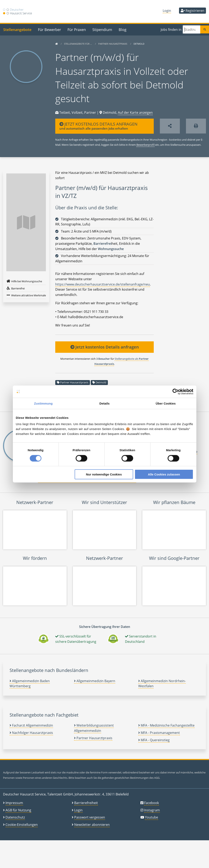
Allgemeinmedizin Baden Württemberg (30, 684)
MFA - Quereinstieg (154, 740)
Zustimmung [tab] (43, 403)
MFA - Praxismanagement (159, 733)
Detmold (101, 382)
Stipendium (102, 29)
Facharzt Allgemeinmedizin (31, 725)
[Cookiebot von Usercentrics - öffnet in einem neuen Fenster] (175, 392)
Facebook (151, 803)
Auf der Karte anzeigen (135, 112)
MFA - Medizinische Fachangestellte (166, 725)
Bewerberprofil (145, 145)
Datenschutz (15, 817)
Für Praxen (77, 29)
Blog (123, 29)
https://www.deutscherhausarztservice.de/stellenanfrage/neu (103, 284)
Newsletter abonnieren (92, 825)
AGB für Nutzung (18, 810)
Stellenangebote (17, 29)
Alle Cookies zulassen (164, 474)
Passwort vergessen (90, 817)
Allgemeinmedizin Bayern (95, 681)
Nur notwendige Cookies (104, 474)
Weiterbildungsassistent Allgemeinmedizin (94, 728)
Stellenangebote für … (78, 44)
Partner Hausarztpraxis (113, 44)
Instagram (152, 810)
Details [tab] (105, 403)
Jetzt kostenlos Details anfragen (105, 347)
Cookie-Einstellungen (22, 825)
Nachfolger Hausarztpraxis (31, 733)
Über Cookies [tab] (166, 403)
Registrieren (192, 11)
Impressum (14, 803)
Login (167, 11)
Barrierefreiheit (86, 803)
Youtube (151, 817)
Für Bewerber (49, 29)
